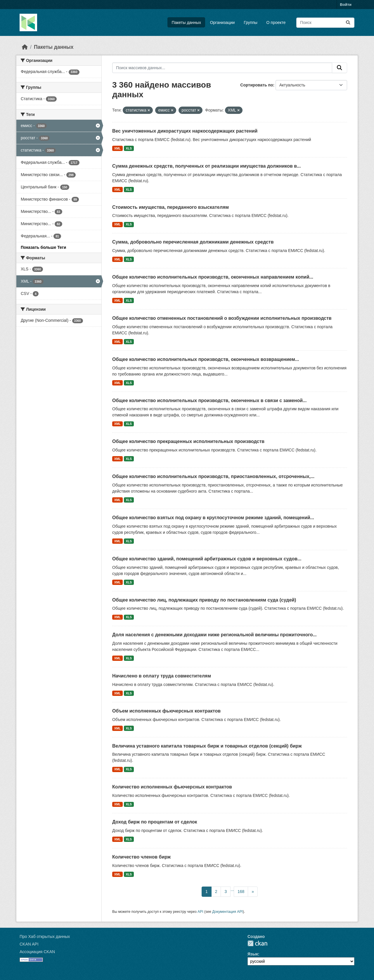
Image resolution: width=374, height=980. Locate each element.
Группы (251, 22)
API (200, 912)
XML (117, 148)
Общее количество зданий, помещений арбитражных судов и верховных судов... (207, 559)
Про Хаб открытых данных (45, 936)
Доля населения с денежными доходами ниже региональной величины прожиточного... (214, 635)
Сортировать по (257, 85)
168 (241, 892)
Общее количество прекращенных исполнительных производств (188, 441)
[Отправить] (348, 23)
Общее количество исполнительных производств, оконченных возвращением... (206, 359)
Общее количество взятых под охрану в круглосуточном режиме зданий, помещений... (213, 518)
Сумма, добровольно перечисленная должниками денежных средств (193, 242)
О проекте (276, 22)
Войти (346, 5)
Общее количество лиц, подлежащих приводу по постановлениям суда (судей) (204, 600)
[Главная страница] (25, 47)
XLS (129, 148)
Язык (253, 954)
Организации (223, 22)
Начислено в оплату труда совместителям (162, 676)
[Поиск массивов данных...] (325, 23)
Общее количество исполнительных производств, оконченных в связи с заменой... (209, 400)
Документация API (227, 912)
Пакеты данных (186, 22)
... (232, 889)
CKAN (257, 943)
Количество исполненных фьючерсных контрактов (172, 787)
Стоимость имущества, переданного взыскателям (170, 207)
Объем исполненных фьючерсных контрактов (166, 711)
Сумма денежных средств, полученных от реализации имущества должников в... (207, 166)
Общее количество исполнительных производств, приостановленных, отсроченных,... (213, 476)
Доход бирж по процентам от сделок (155, 822)
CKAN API (29, 944)
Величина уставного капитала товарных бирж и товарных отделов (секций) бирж (207, 746)
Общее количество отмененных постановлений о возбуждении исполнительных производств (222, 318)
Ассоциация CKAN (37, 952)
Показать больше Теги (43, 247)
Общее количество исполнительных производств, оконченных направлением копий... (213, 277)
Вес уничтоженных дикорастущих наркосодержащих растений (185, 131)
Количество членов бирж (141, 857)
